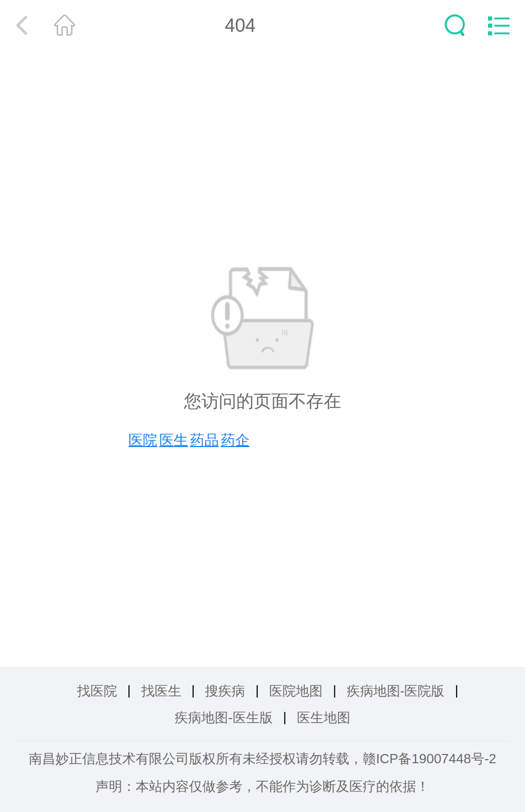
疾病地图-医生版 (224, 718)
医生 (174, 440)
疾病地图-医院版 (396, 691)
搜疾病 (225, 691)
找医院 (97, 691)
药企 (235, 440)
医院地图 (296, 691)
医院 (143, 440)
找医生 (161, 691)
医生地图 (324, 718)
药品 (204, 440)
